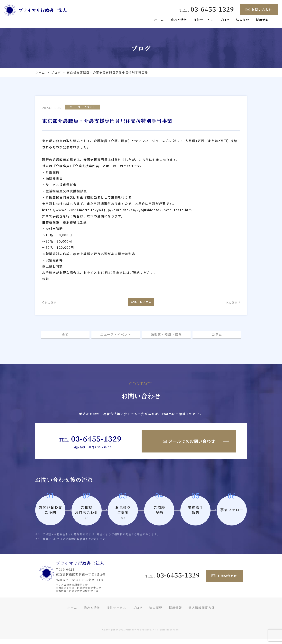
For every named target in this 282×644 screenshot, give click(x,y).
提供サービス (203, 20)
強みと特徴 (179, 20)
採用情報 (262, 20)
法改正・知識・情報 (166, 338)
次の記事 (229, 304)
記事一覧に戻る (141, 304)
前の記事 (53, 304)
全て (65, 338)
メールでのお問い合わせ (189, 446)
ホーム (159, 20)
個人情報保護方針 (202, 612)
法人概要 (243, 20)
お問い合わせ (259, 10)
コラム (217, 338)
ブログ (225, 20)
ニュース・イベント (82, 107)
